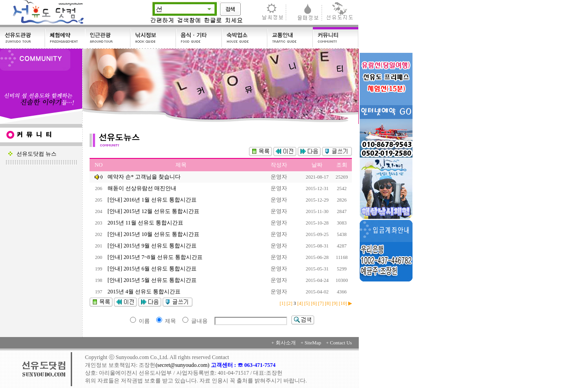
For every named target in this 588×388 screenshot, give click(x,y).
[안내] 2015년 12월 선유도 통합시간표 (154, 211)
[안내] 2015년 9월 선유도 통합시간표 (153, 246)
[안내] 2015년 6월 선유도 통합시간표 (153, 269)
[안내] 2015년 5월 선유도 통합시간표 (153, 280)
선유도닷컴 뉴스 (32, 154)
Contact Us (341, 343)
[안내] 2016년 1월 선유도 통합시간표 (153, 200)
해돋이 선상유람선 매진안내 (143, 188)
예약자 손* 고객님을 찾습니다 (144, 177)
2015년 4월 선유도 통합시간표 (145, 292)
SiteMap (313, 343)
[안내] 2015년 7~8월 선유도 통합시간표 (155, 257)
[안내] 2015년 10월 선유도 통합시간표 (154, 234)
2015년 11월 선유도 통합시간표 (146, 223)
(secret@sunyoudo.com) (183, 365)
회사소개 (286, 343)
